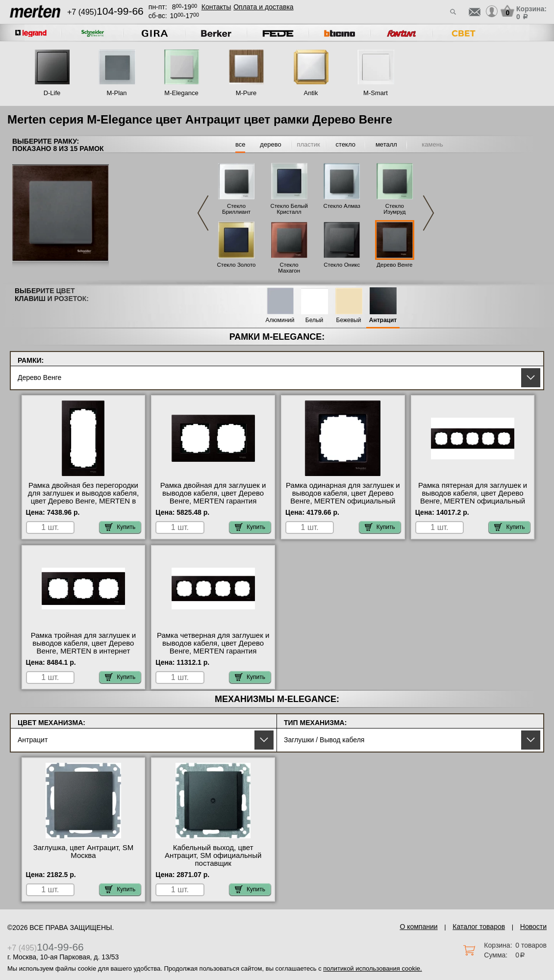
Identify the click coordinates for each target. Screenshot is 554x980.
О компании (418, 927)
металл (386, 144)
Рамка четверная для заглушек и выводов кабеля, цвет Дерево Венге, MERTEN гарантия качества (213, 647)
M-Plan (116, 93)
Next (428, 213)
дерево (270, 144)
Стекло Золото (236, 265)
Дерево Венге (394, 265)
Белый (314, 320)
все (240, 144)
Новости (533, 927)
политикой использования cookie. (372, 968)
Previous (203, 213)
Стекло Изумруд (394, 209)
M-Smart (376, 93)
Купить (120, 527)
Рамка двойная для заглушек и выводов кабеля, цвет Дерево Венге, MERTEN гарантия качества (213, 497)
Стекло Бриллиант (236, 209)
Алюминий (280, 320)
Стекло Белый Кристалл (289, 209)
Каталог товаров (479, 927)
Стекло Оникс (342, 265)
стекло (346, 144)
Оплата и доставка (263, 7)
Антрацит (383, 320)
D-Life (52, 93)
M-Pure (246, 93)
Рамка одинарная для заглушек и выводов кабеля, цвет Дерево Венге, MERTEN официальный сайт (343, 497)
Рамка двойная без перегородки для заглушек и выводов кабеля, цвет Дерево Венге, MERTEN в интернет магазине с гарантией (83, 497)
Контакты (216, 7)
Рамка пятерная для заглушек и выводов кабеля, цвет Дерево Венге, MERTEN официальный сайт (473, 497)
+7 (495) (105, 12)
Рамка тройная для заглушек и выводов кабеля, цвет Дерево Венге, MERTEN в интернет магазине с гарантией (83, 647)
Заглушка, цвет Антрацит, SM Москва (84, 852)
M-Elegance (181, 93)
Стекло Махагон (289, 268)
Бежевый (349, 320)
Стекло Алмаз (342, 206)
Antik (311, 93)
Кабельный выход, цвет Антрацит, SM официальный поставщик (213, 855)
